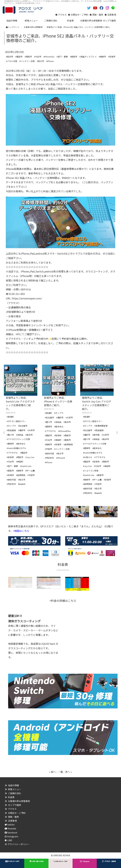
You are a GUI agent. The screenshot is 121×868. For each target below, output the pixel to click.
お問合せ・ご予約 (79, 15)
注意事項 (112, 15)
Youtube (10, 828)
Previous (4, 433)
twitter (10, 825)
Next (117, 433)
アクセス (62, 15)
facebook (11, 833)
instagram (11, 836)
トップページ (13, 27)
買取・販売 (98, 15)
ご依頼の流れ (15, 793)
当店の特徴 (13, 785)
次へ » (68, 772)
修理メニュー (15, 789)
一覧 (61, 772)
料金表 (11, 797)
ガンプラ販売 (15, 805)
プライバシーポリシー (18, 844)
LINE (10, 840)
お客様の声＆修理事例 (19, 801)
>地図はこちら (21, 531)
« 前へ (53, 772)
